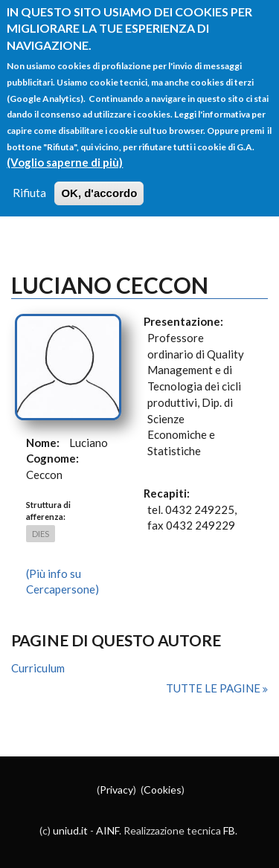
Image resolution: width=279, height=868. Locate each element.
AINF (108, 830)
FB (229, 830)
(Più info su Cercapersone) (62, 582)
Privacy (116, 790)
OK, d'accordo (99, 181)
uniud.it (70, 830)
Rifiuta (29, 181)
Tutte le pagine (214, 688)
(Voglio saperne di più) (65, 150)
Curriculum (38, 668)
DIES (41, 534)
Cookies (163, 790)
